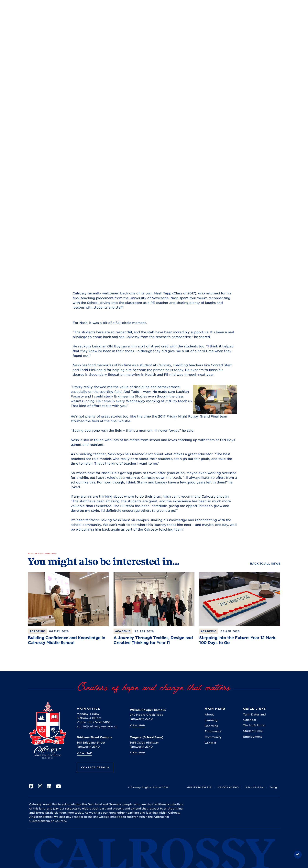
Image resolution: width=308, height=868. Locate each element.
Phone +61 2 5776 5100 (94, 722)
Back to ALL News (265, 564)
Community (213, 737)
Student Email (253, 731)
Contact (210, 743)
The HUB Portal (254, 725)
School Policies (254, 787)
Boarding (211, 726)
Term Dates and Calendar (254, 717)
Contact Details (95, 767)
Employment (253, 737)
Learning (211, 720)
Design (274, 787)
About (209, 715)
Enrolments (213, 731)
